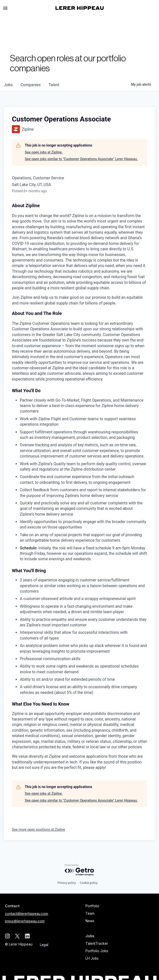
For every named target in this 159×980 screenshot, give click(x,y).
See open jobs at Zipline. (44, 152)
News (90, 921)
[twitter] (17, 936)
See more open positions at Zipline (39, 829)
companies (31, 85)
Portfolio (92, 906)
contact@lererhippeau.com (26, 914)
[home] (80, 8)
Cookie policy (89, 883)
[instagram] (7, 936)
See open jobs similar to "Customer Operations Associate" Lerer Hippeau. (81, 159)
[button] (7, 8)
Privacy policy (67, 883)
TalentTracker (97, 943)
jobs (8, 85)
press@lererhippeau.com (25, 921)
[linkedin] (27, 936)
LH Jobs (92, 958)
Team (90, 913)
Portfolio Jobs (97, 951)
